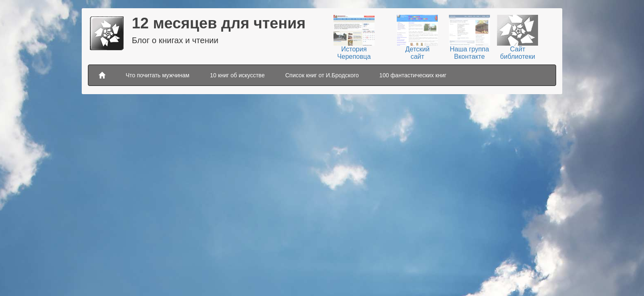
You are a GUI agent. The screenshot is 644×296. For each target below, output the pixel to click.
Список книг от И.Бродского (322, 75)
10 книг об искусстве (237, 75)
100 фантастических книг (413, 75)
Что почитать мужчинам (158, 75)
